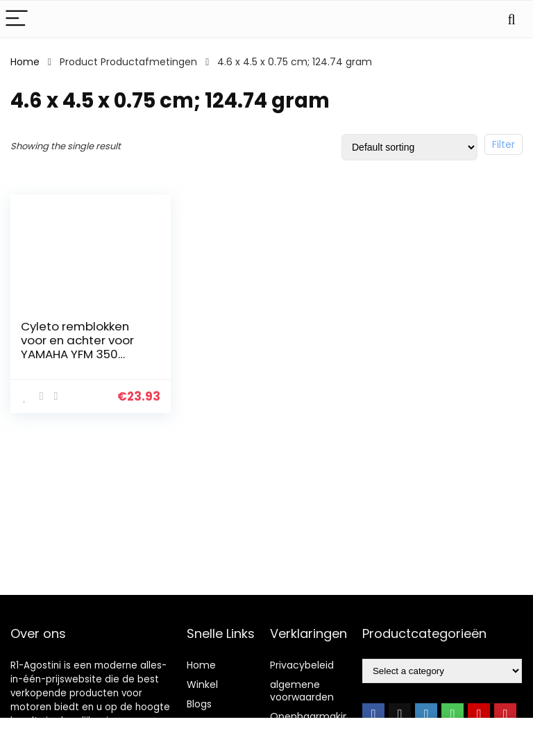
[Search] (511, 19)
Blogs (199, 704)
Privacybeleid (302, 665)
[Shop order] (409, 147)
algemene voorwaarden (302, 691)
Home (25, 62)
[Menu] (17, 19)
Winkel (202, 684)
